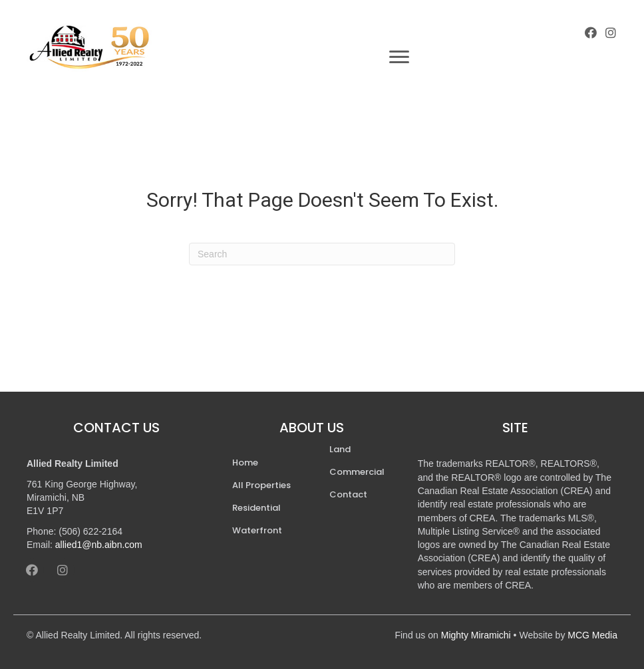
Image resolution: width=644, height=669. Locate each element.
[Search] (322, 254)
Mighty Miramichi (476, 635)
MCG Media (592, 635)
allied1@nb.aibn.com (99, 545)
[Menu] (399, 57)
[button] (591, 33)
